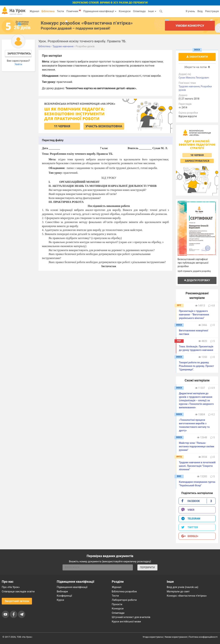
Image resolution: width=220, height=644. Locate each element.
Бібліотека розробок (124, 591)
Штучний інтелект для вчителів (131, 617)
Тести (60, 11)
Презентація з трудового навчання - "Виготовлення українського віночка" (194, 315)
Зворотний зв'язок (17, 601)
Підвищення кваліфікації (100, 11)
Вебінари (62, 591)
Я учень (190, 11)
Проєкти (117, 604)
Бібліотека (48, 11)
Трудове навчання (189, 86)
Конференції (64, 596)
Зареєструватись (19, 54)
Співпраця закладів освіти (18, 591)
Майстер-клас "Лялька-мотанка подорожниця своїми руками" (197, 446)
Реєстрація (212, 11)
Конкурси (125, 11)
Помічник (74, 11)
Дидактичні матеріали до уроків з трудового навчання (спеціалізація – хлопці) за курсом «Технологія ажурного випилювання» (196, 400)
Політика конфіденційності (203, 637)
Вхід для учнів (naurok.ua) (182, 587)
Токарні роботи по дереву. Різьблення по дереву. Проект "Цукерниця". (196, 366)
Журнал (34, 11)
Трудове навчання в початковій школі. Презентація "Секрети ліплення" (197, 466)
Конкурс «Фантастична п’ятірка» (187, 596)
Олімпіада (139, 11)
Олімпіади (118, 613)
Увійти (18, 64)
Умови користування (176, 637)
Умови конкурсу (190, 26)
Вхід (200, 11)
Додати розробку (197, 280)
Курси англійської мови (126, 622)
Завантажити (197, 57)
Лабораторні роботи (124, 600)
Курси (60, 600)
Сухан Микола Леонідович (194, 78)
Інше (152, 11)
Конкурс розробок (87, 23)
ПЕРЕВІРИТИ (147, 567)
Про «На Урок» (11, 587)
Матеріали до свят (178, 591)
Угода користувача (153, 637)
